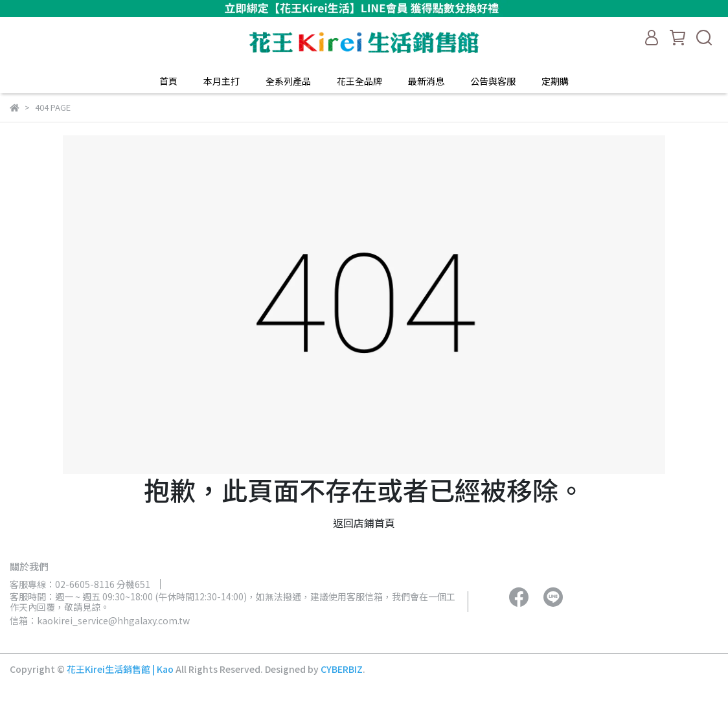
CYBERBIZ (342, 669)
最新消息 (426, 81)
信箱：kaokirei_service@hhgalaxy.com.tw (100, 620)
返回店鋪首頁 (364, 523)
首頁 (168, 81)
